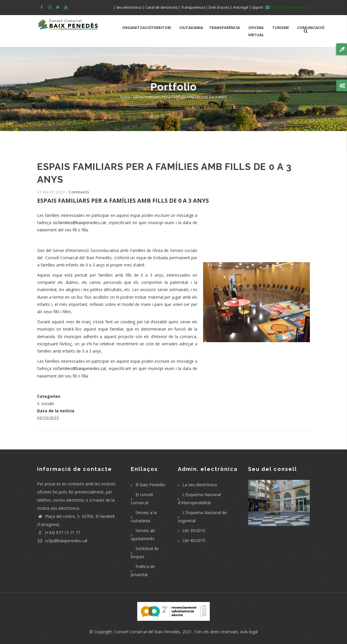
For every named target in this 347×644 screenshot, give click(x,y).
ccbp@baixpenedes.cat (62, 541)
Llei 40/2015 (194, 540)
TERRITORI (161, 28)
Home (125, 97)
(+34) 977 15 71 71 (59, 533)
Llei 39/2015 (194, 530)
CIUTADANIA (191, 28)
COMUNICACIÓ (311, 28)
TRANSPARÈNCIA (224, 28)
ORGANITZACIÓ (137, 28)
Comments (79, 192)
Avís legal (249, 632)
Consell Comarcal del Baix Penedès (147, 632)
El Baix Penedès (150, 485)
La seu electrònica (200, 485)
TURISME (281, 28)
